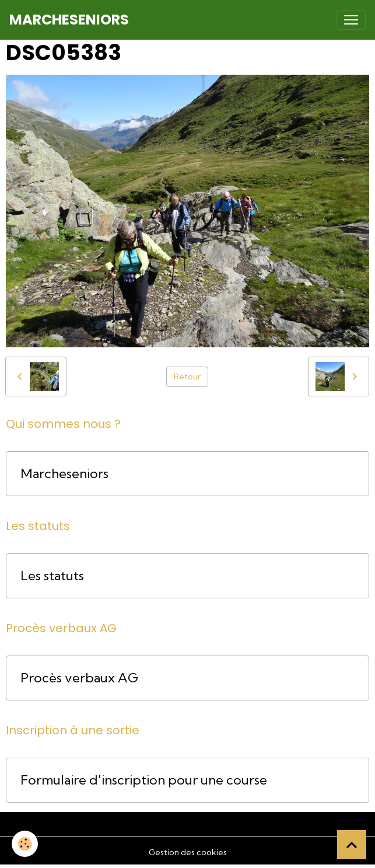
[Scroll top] (352, 845)
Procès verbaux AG (79, 678)
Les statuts (52, 576)
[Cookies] (25, 844)
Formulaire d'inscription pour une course (144, 780)
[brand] (69, 20)
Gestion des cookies (188, 852)
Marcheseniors (64, 474)
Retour (187, 377)
